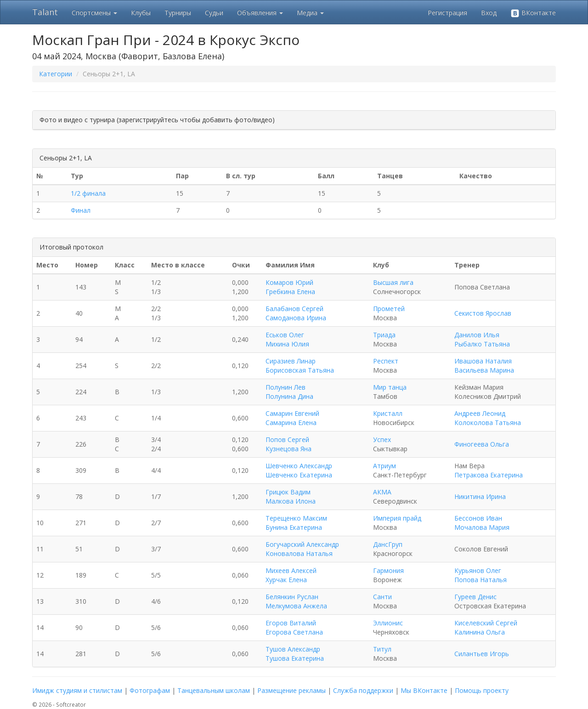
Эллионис (388, 623)
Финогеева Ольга (482, 444)
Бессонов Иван (478, 518)
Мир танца (390, 387)
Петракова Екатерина (489, 475)
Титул (382, 649)
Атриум (384, 466)
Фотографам (150, 690)
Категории (56, 74)
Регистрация (447, 13)
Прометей (389, 309)
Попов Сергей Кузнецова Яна (288, 444)
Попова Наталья (481, 580)
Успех (382, 440)
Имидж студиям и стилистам (77, 690)
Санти (382, 597)
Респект (386, 361)
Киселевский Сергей (486, 623)
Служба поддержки (363, 690)
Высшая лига (393, 282)
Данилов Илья (477, 335)
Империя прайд (397, 518)
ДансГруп (388, 544)
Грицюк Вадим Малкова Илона (291, 496)
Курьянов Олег (478, 570)
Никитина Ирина (480, 496)
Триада (384, 335)
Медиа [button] (310, 13)
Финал (81, 210)
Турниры (178, 13)
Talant (45, 12)
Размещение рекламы (291, 690)
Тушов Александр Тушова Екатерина (295, 654)
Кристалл (388, 413)
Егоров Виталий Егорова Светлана (294, 627)
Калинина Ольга (480, 632)
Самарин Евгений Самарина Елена (292, 418)
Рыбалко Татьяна (482, 344)
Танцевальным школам (214, 690)
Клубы (141, 13)
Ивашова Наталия (483, 361)
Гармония (388, 570)
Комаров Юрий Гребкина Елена (290, 287)
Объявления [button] (260, 13)
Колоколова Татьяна (488, 423)
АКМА (382, 492)
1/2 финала (88, 193)
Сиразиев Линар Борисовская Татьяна (300, 366)
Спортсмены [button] (94, 13)
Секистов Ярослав (483, 313)
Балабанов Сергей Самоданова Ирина (296, 313)
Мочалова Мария (482, 527)
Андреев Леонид (480, 413)
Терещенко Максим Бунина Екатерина (296, 523)
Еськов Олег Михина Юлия (287, 339)
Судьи (214, 13)
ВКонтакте (533, 13)
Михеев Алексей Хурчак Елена (291, 575)
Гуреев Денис (475, 597)
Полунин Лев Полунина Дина (289, 392)
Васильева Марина (484, 370)
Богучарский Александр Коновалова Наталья (302, 549)
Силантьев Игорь (482, 654)
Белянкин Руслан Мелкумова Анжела (296, 601)
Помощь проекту (482, 690)
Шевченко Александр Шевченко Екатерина (299, 470)
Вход (489, 13)
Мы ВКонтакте (424, 690)
